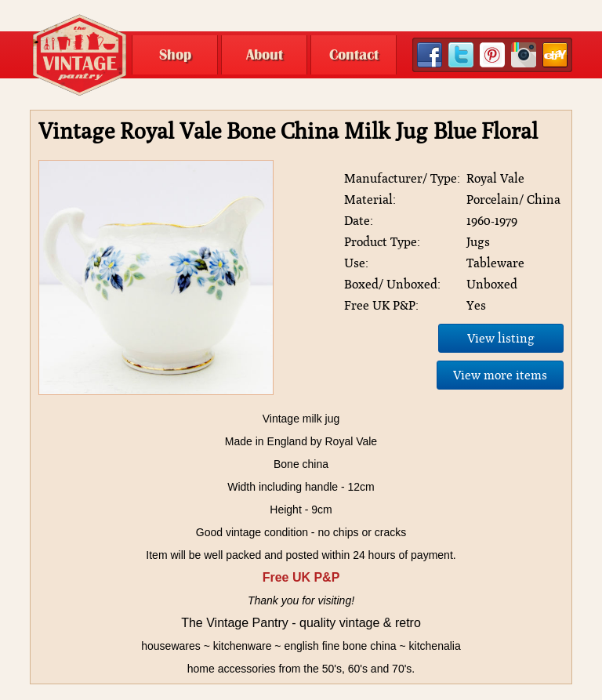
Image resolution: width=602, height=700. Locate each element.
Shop (175, 55)
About (265, 55)
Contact (354, 55)
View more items (500, 375)
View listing (501, 338)
